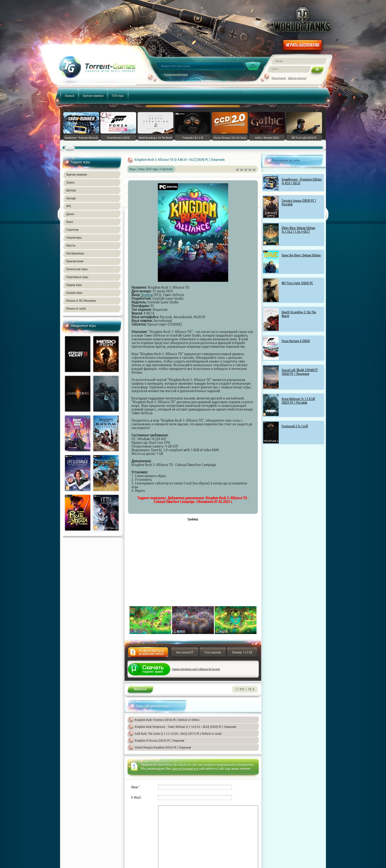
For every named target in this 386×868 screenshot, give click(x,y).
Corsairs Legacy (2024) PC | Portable (299, 202)
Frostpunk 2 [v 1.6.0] (295, 426)
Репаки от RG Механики (81, 300)
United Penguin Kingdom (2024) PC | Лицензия (163, 747)
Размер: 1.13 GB (242, 652)
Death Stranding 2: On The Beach (299, 314)
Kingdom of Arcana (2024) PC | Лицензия (160, 740)
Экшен (70, 182)
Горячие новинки (93, 96)
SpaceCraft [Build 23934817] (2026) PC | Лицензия (300, 372)
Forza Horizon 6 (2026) (296, 341)
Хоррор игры (74, 285)
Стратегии (72, 230)
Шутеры (71, 190)
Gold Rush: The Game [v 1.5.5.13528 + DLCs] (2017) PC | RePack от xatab (178, 734)
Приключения (75, 261)
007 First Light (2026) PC (297, 283)
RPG (69, 206)
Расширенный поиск (176, 74)
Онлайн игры (74, 293)
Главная (70, 96)
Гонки (70, 222)
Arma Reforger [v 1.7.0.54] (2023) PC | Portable (298, 401)
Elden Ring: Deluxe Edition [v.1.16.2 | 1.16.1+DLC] (298, 230)
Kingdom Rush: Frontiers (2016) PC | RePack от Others (167, 720)
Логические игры (77, 269)
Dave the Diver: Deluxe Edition (301, 255)
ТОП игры (118, 96)
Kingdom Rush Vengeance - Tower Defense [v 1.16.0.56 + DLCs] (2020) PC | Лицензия (185, 727)
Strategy (147, 295)
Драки (70, 214)
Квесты (71, 245)
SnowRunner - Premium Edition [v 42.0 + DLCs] (302, 181)
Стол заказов (213, 652)
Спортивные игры (77, 277)
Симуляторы (74, 237)
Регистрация (279, 78)
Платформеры (75, 253)
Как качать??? (185, 652)
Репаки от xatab (76, 308)
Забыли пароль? (297, 78)
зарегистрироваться (185, 768)
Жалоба (148, 654)
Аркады (71, 198)
